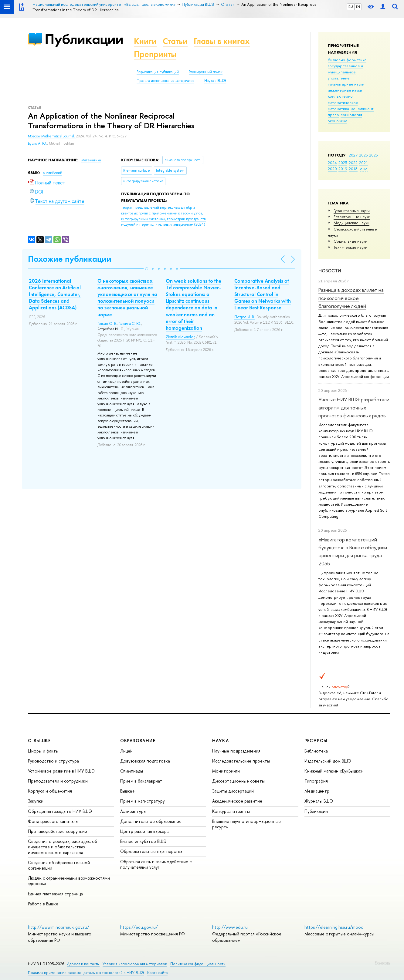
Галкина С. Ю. (130, 324)
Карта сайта (157, 973)
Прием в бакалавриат (141, 781)
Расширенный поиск (206, 72)
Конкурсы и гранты (231, 811)
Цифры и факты (43, 751)
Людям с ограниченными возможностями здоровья (69, 881)
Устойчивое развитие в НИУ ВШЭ (61, 771)
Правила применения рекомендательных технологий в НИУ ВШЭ (86, 973)
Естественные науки (352, 217)
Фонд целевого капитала (53, 821)
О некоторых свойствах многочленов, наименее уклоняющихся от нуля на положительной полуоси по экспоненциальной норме (127, 298)
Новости (330, 271)
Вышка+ (128, 791)
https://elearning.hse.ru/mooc (334, 927)
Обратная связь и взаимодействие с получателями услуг (156, 864)
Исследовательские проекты (241, 761)
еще (364, 169)
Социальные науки (350, 241)
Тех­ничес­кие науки (350, 247)
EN (358, 7)
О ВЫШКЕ (39, 741)
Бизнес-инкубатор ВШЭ (143, 841)
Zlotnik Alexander (180, 337)
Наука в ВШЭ (215, 81)
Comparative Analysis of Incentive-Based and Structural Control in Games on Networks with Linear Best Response (263, 294)
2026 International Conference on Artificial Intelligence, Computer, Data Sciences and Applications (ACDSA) (55, 294)
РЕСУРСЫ (316, 741)
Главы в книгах (222, 41)
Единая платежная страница (55, 894)
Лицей (126, 751)
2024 (332, 163)
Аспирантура (133, 811)
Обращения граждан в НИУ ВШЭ (60, 811)
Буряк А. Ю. (37, 143)
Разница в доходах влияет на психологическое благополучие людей (351, 298)
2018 (353, 169)
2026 (363, 155)
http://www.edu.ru (230, 927)
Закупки (36, 801)
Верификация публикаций (158, 72)
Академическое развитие (237, 801)
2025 (373, 155)
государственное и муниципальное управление (345, 72)
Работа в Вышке (43, 904)
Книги (145, 41)
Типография (316, 781)
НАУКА (221, 741)
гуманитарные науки (346, 84)
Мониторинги (226, 771)
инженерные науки (345, 90)
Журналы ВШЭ (319, 801)
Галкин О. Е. (107, 324)
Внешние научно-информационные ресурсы (246, 824)
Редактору (383, 962)
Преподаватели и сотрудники (58, 781)
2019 (343, 169)
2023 (343, 163)
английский (53, 173)
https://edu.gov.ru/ (139, 927)
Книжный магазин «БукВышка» (334, 771)
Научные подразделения (236, 751)
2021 (363, 163)
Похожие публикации (70, 259)
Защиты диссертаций (233, 791)
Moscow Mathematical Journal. (52, 136)
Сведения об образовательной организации (59, 865)
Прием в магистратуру (143, 801)
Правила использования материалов (165, 81)
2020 (332, 169)
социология (351, 115)
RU (351, 7)
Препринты (155, 54)
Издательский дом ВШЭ (328, 761)
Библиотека (316, 751)
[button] (147, 269)
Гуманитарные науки (352, 210)
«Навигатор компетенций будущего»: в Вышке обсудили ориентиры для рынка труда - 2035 (353, 551)
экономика (338, 121)
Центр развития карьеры (145, 831)
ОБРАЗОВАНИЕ (138, 741)
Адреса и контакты (83, 964)
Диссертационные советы (238, 781)
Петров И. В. (244, 317)
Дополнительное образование (151, 821)
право (333, 115)
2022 (353, 163)
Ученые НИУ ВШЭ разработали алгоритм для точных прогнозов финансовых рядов (354, 407)
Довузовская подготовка (145, 761)
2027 (353, 155)
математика (338, 109)
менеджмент (362, 109)
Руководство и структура (53, 761)
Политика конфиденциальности (198, 964)
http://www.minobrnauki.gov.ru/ (59, 927)
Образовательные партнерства (151, 851)
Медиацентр (317, 791)
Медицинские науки (351, 223)
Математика (91, 160)
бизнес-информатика (347, 60)
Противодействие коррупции (58, 831)
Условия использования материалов (135, 964)
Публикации (84, 39)
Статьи (175, 41)
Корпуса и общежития (50, 791)
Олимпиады (132, 771)
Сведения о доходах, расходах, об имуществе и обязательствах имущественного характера (63, 847)
